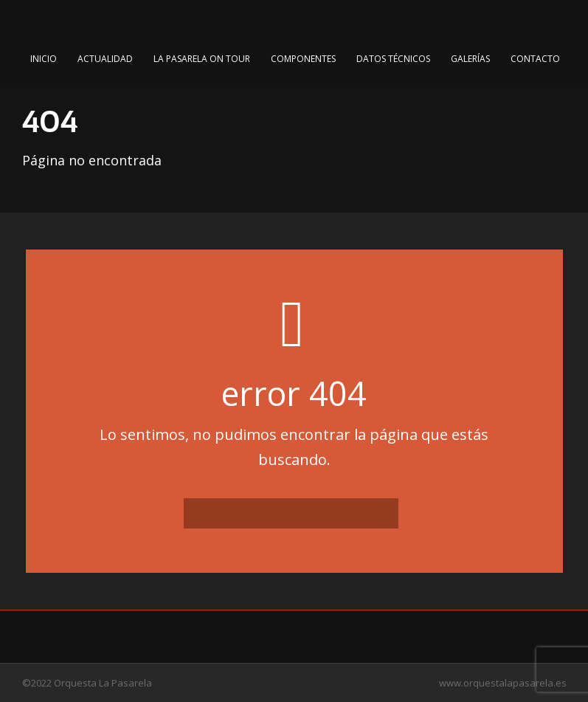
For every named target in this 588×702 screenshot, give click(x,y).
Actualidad (105, 59)
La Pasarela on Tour (202, 59)
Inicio (44, 59)
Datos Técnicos (393, 59)
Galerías (470, 59)
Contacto (535, 59)
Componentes (303, 59)
